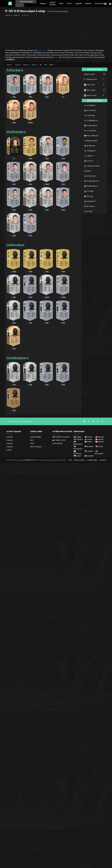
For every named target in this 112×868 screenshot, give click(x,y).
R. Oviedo (89, 191)
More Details (57, 443)
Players (43, 4)
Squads (79, 4)
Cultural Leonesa (92, 166)
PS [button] (52, 65)
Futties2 (9, 447)
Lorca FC (89, 161)
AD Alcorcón (90, 176)
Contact (103, 460)
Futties (9, 450)
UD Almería (90, 146)
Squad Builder (53, 3)
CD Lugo (88, 196)
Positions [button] (26, 65)
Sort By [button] (9, 65)
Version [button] (18, 65)
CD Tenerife (90, 110)
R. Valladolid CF (91, 120)
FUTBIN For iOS (59, 440)
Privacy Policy (79, 460)
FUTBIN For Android (61, 437)
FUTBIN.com (29, 460)
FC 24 (19, 5)
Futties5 (10, 437)
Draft (69, 4)
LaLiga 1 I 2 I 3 (43, 50)
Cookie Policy (92, 460)
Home (8, 15)
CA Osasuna (90, 131)
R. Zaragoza (90, 105)
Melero (56, 57)
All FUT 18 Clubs (95, 101)
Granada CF (90, 201)
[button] (41, 65)
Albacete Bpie (91, 141)
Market (88, 4)
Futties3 (9, 443)
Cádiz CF (89, 156)
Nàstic (88, 171)
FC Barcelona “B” (92, 181)
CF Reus (88, 211)
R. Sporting (89, 115)
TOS (70, 460)
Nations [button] (35, 65)
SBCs (61, 4)
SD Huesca (89, 206)
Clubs (15, 15)
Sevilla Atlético (91, 186)
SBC (32, 440)
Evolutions (99, 4)
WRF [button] (46, 65)
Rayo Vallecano (91, 136)
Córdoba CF (90, 151)
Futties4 (10, 440)
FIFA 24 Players (36, 447)
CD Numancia (91, 126)
